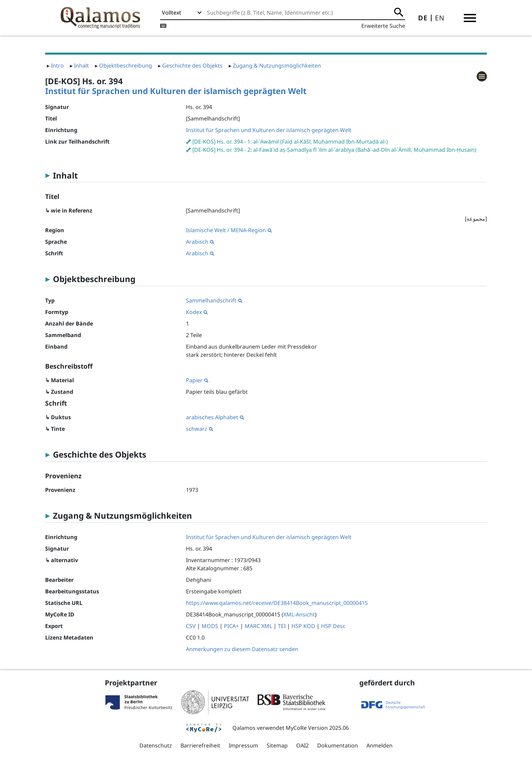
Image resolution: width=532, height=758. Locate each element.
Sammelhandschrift (214, 300)
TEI (282, 626)
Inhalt (81, 66)
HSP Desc (333, 626)
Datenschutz (156, 745)
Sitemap (277, 745)
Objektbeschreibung (126, 66)
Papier (197, 380)
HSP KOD (303, 626)
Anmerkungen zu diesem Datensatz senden (242, 649)
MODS (210, 626)
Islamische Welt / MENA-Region (229, 230)
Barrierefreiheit (200, 745)
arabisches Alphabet (215, 417)
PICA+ (231, 626)
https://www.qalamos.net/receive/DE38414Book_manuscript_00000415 (277, 603)
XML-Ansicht (299, 614)
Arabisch (200, 242)
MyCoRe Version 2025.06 (317, 728)
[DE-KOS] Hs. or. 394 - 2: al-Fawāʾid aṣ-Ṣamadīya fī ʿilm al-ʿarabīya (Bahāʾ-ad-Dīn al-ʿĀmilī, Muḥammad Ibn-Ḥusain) (334, 150)
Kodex (197, 312)
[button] (470, 18)
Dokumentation (338, 745)
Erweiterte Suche (383, 26)
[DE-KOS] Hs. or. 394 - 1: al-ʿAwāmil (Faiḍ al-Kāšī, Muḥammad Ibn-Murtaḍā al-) (290, 142)
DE (423, 18)
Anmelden (379, 745)
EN (440, 18)
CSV (191, 626)
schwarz (199, 429)
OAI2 (302, 745)
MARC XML (258, 626)
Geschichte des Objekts (192, 66)
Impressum (243, 745)
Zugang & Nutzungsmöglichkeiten (277, 66)
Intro (57, 66)
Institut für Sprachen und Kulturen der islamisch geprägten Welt (176, 91)
